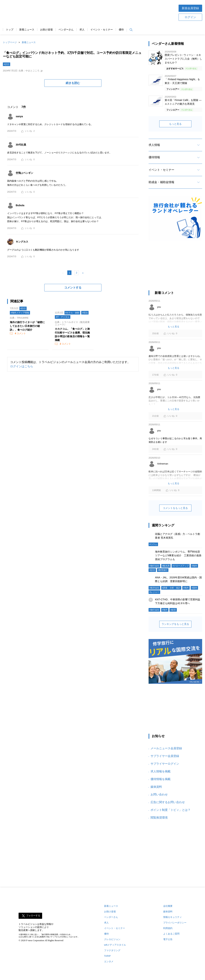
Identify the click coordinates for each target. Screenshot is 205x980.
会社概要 (168, 906)
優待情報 (154, 157)
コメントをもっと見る (175, 508)
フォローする (33, 916)
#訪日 (7, 64)
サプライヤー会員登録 (165, 756)
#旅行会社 (154, 566)
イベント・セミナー (102, 30)
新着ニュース (27, 30)
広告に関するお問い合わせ (168, 802)
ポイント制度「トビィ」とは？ (171, 810)
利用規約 (168, 928)
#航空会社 (154, 588)
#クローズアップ (181, 566)
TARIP (107, 956)
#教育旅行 (163, 570)
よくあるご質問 (171, 934)
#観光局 (166, 566)
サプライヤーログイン (165, 764)
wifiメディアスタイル (115, 945)
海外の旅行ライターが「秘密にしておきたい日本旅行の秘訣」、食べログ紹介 (27, 326)
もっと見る (175, 124)
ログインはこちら (22, 366)
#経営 (173, 610)
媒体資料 (156, 787)
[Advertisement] (114, 12)
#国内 (194, 588)
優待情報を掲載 (161, 779)
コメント (20, 333)
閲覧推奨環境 (159, 818)
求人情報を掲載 (161, 771)
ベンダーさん (66, 30)
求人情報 (154, 145)
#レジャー (154, 592)
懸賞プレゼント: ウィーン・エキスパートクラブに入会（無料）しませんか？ (183, 59)
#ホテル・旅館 (72, 313)
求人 (82, 30)
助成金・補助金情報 (161, 182)
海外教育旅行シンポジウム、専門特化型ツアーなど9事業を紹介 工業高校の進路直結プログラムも (178, 555)
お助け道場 (46, 30)
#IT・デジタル (63, 317)
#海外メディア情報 (20, 313)
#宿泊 (85, 313)
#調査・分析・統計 (171, 588)
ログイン (190, 17)
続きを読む (73, 83)
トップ (10, 30)
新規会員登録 (190, 8)
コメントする (73, 288)
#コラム (153, 544)
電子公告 (168, 939)
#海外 (194, 566)
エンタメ (109, 961)
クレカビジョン (112, 939)
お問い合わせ (159, 794)
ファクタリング (112, 950)
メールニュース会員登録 (166, 748)
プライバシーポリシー (175, 923)
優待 (121, 30)
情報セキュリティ (172, 917)
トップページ (10, 42)
